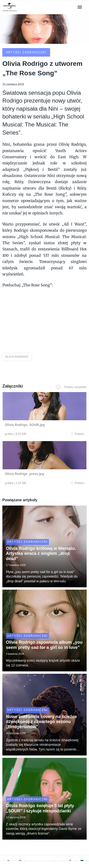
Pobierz (77, 434)
